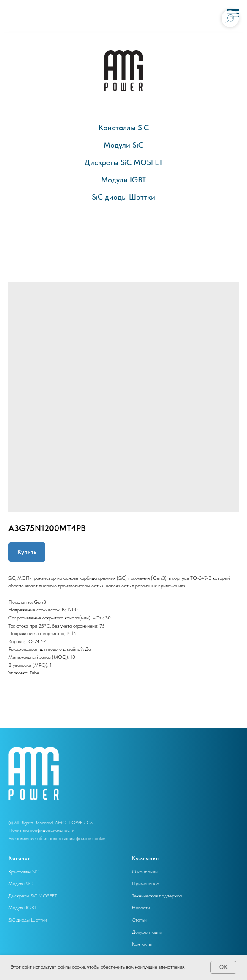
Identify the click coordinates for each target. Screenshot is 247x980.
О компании (145, 872)
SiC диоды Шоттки (124, 197)
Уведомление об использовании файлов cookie (57, 838)
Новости (141, 908)
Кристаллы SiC (124, 128)
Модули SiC (124, 145)
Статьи (139, 920)
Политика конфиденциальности (41, 830)
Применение (145, 884)
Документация (147, 932)
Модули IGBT (124, 180)
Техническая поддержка (157, 896)
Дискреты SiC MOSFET (124, 162)
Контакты (142, 944)
